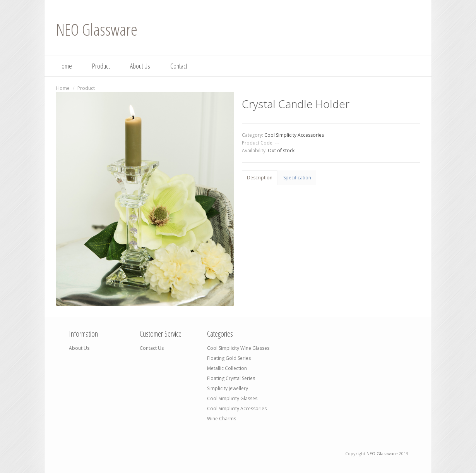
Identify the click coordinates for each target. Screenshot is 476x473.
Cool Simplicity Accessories (294, 135)
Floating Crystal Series (231, 378)
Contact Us (152, 348)
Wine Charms (222, 419)
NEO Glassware (97, 29)
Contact (179, 66)
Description (260, 178)
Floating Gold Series (229, 358)
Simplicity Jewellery (228, 388)
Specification (297, 178)
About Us (140, 66)
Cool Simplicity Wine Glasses (238, 348)
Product (101, 66)
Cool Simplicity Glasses (232, 398)
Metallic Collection (227, 368)
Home (65, 66)
